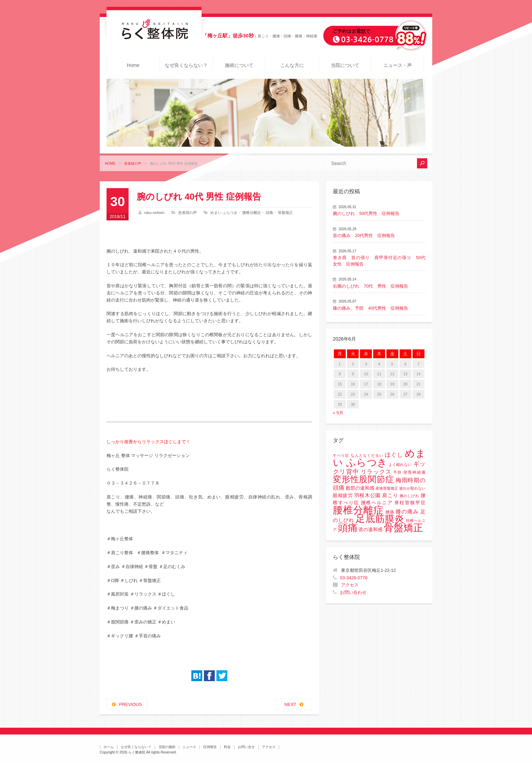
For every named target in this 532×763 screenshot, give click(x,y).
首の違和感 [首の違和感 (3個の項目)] (370, 530)
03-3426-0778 (354, 578)
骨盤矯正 (285, 213)
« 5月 (338, 413)
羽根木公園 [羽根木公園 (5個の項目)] (367, 495)
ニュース (189, 747)
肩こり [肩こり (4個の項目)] (390, 495)
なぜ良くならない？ (186, 65)
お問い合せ (246, 747)
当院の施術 (167, 747)
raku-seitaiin (154, 213)
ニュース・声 (398, 65)
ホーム (109, 747)
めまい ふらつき (224, 213)
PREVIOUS (130, 704)
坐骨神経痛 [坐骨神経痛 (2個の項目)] (414, 472)
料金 (227, 747)
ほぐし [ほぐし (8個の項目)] (394, 455)
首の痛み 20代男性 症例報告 (364, 235)
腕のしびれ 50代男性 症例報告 (366, 213)
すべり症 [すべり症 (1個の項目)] (341, 455)
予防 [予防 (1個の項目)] (397, 472)
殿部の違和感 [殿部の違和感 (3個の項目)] (360, 488)
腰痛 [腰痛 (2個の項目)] (390, 512)
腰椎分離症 (252, 213)
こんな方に (292, 65)
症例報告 (210, 747)
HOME (110, 163)
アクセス (350, 585)
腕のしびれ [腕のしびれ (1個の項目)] (410, 496)
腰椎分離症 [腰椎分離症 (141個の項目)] (358, 510)
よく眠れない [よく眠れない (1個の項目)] (400, 465)
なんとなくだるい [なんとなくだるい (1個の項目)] (367, 455)
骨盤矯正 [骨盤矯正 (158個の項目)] (403, 528)
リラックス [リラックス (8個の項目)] (376, 472)
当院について (345, 65)
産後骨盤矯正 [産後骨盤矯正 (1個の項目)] (387, 488)
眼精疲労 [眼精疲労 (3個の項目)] (343, 496)
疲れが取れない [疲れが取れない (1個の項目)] (412, 488)
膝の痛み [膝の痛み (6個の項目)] (407, 511)
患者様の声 (133, 163)
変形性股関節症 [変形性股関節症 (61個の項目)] (363, 479)
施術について (239, 65)
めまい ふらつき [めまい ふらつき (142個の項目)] (379, 458)
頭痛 (269, 213)
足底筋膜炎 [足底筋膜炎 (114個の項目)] (380, 519)
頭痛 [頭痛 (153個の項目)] (348, 528)
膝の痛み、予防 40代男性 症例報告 (370, 308)
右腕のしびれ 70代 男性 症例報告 (370, 286)
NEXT (290, 704)
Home (133, 65)
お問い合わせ (353, 592)
